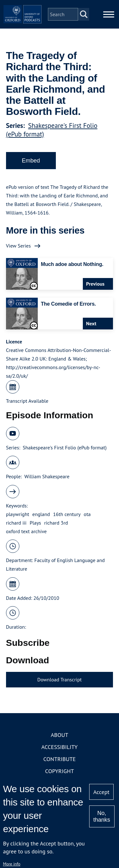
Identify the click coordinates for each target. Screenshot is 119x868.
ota (87, 514)
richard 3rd (56, 523)
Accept (101, 792)
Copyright (60, 771)
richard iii (16, 523)
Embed (31, 161)
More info (12, 864)
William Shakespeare (47, 476)
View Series (18, 246)
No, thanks (102, 816)
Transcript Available (27, 401)
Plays (36, 523)
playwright (18, 514)
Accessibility (59, 747)
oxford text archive (26, 531)
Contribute (59, 759)
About (60, 735)
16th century (67, 514)
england (41, 514)
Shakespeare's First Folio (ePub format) (64, 447)
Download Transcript (59, 679)
